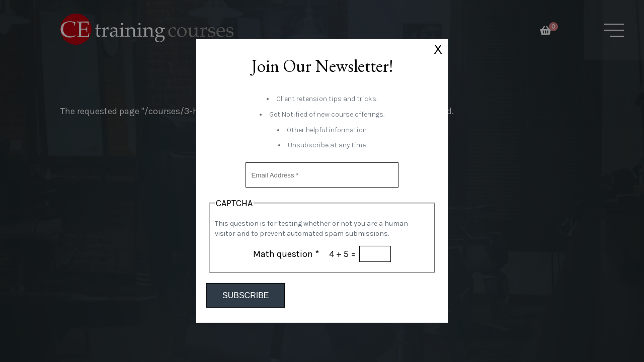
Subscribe (246, 295)
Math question (286, 254)
